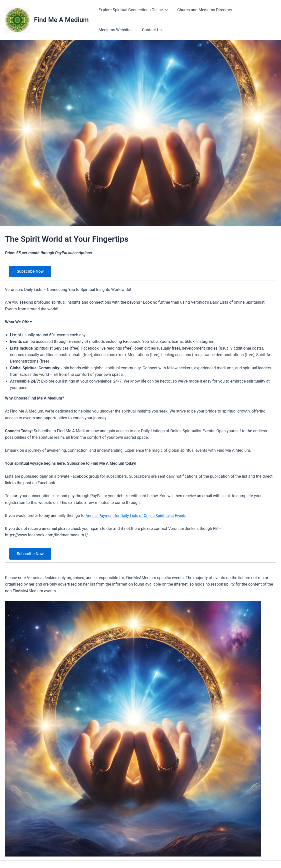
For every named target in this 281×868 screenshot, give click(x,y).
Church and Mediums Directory (202, 10)
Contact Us (108, 30)
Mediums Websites (255, 10)
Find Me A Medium (61, 20)
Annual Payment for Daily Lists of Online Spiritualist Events (137, 516)
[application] (164, 10)
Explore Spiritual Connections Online (132, 10)
